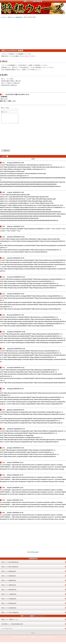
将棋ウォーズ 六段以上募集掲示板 (10, 614)
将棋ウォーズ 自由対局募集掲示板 (10, 564)
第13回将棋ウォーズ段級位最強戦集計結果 (12, 626)
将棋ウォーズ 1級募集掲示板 (9, 587)
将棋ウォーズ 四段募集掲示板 (9, 605)
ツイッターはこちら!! (7, 631)
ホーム (33, 635)
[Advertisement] (33, 33)
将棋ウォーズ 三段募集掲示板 (9, 601)
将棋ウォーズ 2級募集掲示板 (9, 582)
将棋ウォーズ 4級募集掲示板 (9, 573)
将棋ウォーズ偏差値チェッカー (33, 639)
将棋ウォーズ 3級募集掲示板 (15, 17)
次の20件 (36, 554)
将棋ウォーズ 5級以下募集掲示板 (10, 569)
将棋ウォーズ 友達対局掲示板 (33, 1)
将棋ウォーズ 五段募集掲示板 (9, 610)
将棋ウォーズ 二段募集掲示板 (9, 596)
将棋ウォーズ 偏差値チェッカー (10, 621)
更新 (33, 161)
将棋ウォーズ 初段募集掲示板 (9, 592)
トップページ (4, 17)
